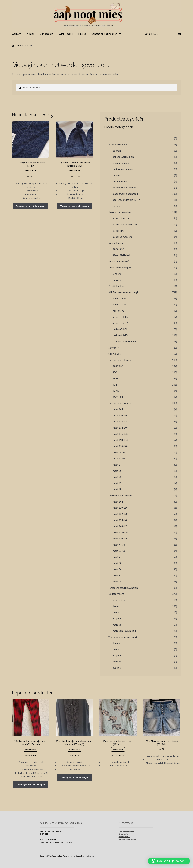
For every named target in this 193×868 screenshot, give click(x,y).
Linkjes (82, 34)
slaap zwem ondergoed (125, 194)
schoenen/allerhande (124, 341)
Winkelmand (66, 34)
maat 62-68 (119, 458)
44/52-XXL (118, 397)
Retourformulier (124, 837)
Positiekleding (116, 286)
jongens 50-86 (120, 317)
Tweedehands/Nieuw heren (123, 588)
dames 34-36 (119, 298)
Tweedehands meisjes (120, 495)
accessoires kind (121, 218)
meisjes (117, 280)
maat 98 (117, 489)
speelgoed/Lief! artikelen (126, 200)
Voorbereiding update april (123, 637)
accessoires (119, 600)
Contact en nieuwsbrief (104, 34)
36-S (115, 372)
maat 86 (117, 477)
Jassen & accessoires (120, 212)
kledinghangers (121, 163)
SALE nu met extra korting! (123, 292)
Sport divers (115, 354)
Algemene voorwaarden (127, 831)
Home (19, 46)
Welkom (16, 34)
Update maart (116, 594)
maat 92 (117, 483)
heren (116, 612)
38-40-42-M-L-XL (122, 255)
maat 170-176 (120, 446)
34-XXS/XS (118, 366)
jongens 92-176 (121, 323)
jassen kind (119, 231)
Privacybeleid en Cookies (127, 840)
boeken (117, 151)
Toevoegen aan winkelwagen (30, 206)
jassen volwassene (122, 237)
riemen (116, 175)
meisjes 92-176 (121, 335)
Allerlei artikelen (118, 145)
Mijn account (47, 34)
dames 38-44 (119, 304)
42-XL (116, 391)
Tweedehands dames (120, 360)
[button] (169, 861)
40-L (115, 385)
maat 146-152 (120, 434)
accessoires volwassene (125, 224)
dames (116, 606)
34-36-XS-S (118, 249)
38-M (115, 378)
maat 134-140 (120, 428)
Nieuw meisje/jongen (120, 268)
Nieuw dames (116, 243)
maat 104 (118, 409)
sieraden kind (120, 181)
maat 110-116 (120, 415)
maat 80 (117, 471)
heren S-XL (118, 311)
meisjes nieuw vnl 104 (124, 631)
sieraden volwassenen (124, 188)
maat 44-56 (119, 452)
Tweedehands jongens (120, 403)
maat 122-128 (120, 421)
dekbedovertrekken (123, 157)
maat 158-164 (120, 440)
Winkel (30, 34)
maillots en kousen (123, 169)
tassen (116, 206)
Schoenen (114, 348)
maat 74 (117, 465)
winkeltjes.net (89, 856)
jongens (117, 274)
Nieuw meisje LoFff (119, 261)
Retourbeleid (123, 834)
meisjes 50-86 (120, 329)
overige (117, 668)
